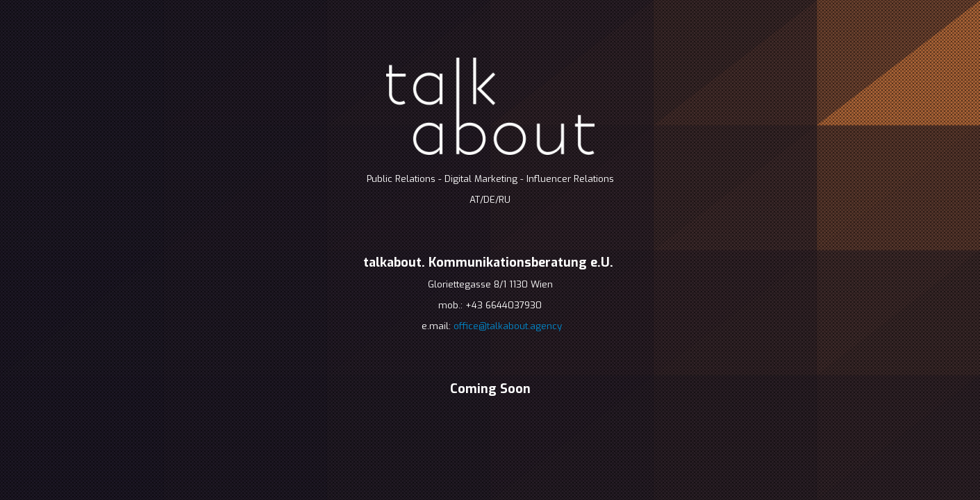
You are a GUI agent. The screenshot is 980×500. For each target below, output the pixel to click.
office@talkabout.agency (508, 326)
